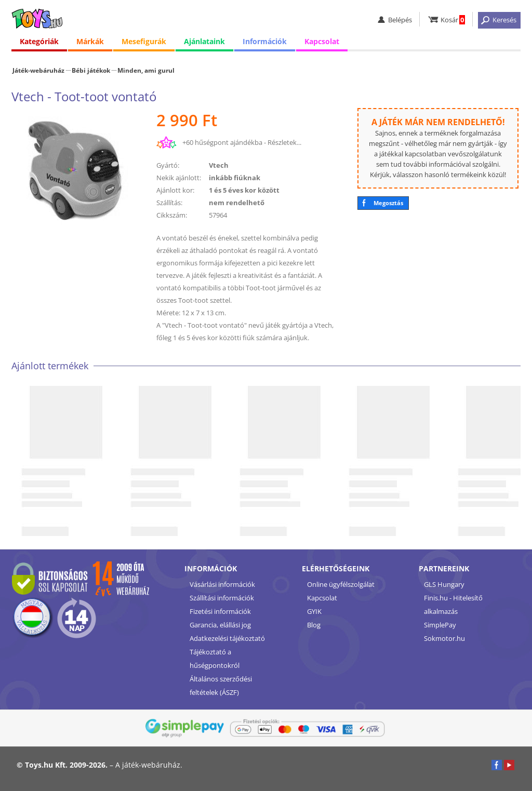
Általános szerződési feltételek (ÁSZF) (221, 686)
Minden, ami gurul (146, 70)
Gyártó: (168, 165)
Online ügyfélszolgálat (341, 584)
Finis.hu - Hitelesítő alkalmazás (453, 605)
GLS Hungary (444, 584)
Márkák (90, 41)
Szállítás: (169, 203)
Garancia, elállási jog (220, 625)
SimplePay (440, 625)
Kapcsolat (322, 41)
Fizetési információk (220, 611)
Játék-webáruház (38, 70)
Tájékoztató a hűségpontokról (215, 659)
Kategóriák (39, 41)
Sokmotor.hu (444, 638)
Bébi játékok (91, 70)
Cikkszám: (172, 215)
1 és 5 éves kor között (244, 190)
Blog (314, 625)
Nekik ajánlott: (179, 178)
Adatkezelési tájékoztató (227, 638)
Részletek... (284, 142)
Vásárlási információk (222, 584)
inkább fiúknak (235, 178)
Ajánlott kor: (175, 190)
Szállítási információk (222, 598)
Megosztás (388, 203)
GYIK (314, 611)
